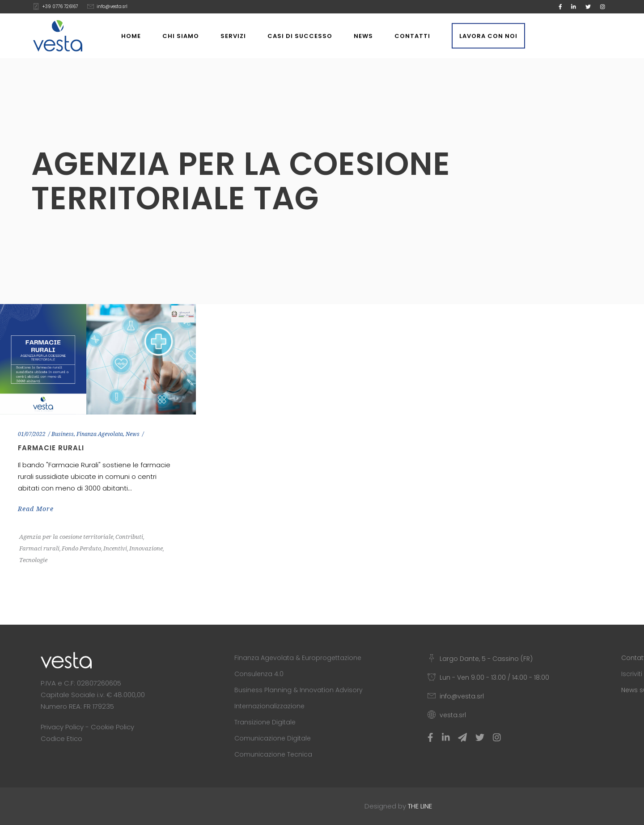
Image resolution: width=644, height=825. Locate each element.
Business (63, 434)
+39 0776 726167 (60, 6)
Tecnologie (33, 560)
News (133, 434)
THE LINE (420, 806)
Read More (36, 509)
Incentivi (115, 548)
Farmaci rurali (39, 548)
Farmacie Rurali (51, 448)
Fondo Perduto (81, 548)
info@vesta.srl (112, 6)
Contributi (129, 537)
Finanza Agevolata (100, 434)
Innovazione (146, 548)
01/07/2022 (32, 434)
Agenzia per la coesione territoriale (66, 537)
